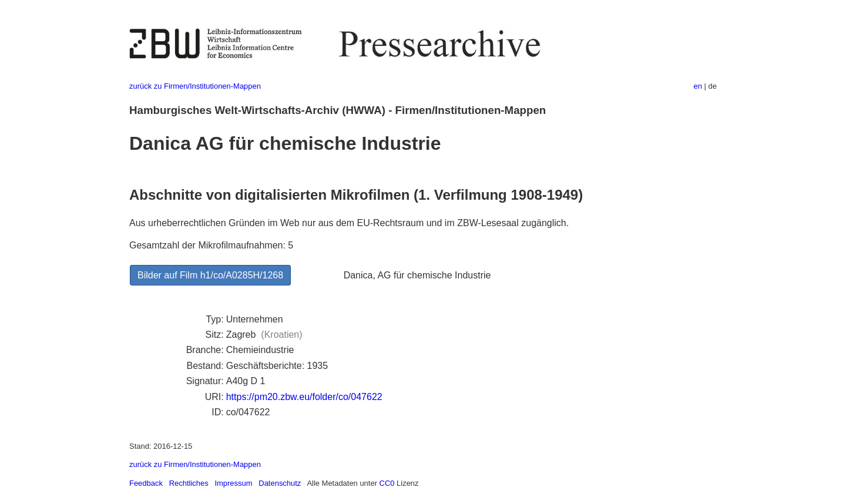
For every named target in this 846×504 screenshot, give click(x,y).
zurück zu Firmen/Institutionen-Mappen (195, 86)
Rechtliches (189, 483)
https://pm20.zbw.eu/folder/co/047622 (304, 397)
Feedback (146, 483)
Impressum (233, 483)
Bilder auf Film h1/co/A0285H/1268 (210, 275)
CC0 (387, 483)
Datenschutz (280, 483)
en (698, 86)
